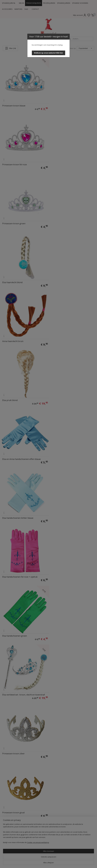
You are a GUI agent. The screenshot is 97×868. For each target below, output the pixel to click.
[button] (48, 53)
